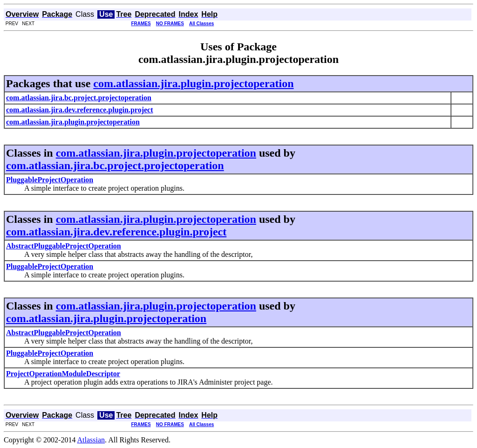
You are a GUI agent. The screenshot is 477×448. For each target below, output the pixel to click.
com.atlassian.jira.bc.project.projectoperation (115, 165)
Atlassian (91, 440)
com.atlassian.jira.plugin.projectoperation (193, 83)
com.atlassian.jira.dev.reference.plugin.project (116, 232)
